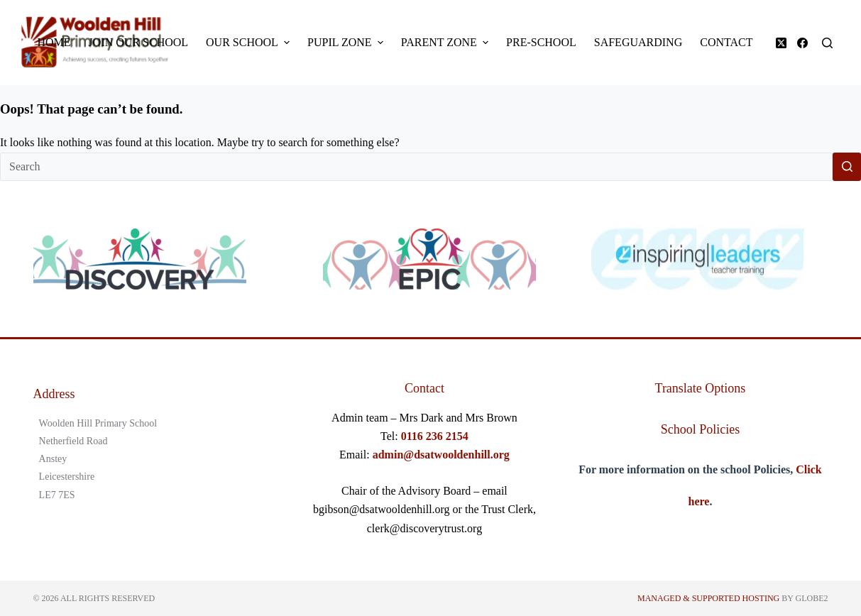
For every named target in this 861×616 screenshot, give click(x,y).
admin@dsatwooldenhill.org (441, 455)
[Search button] (847, 167)
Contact (726, 42)
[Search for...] (416, 167)
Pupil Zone (347, 43)
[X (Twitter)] (781, 43)
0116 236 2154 (435, 436)
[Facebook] (802, 43)
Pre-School (541, 42)
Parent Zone (446, 43)
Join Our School (138, 42)
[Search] (827, 43)
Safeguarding (638, 42)
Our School (249, 43)
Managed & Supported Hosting (708, 598)
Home (54, 42)
